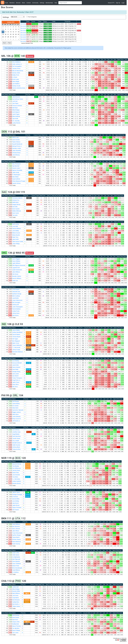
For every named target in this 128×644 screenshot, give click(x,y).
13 (6, 32)
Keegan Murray (16, 204)
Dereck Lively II (16, 168)
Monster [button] (18, 3)
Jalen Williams (16, 272)
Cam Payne (15, 103)
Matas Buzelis (16, 235)
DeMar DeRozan (17, 211)
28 (8, 37)
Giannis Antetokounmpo (19, 88)
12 (3, 32)
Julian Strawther (17, 151)
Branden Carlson (17, 276)
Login (123, 3)
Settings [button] (42, 3)
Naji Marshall (16, 166)
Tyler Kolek (15, 119)
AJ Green (15, 77)
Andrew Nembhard (17, 332)
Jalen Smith (15, 239)
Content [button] (29, 3)
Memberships (49, 3)
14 (8, 32)
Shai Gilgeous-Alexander (19, 265)
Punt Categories (32, 17)
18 (18, 32)
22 (11, 34)
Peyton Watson (16, 142)
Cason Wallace (16, 261)
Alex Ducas (15, 274)
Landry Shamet (16, 123)
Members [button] (12, 3)
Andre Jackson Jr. (17, 64)
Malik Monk (15, 202)
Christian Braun (16, 153)
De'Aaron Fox (16, 200)
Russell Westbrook (17, 144)
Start (44, 60)
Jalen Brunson (16, 97)
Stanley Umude (16, 86)
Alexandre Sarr (16, 292)
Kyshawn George (17, 294)
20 (6, 34)
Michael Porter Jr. (17, 146)
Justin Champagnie (17, 307)
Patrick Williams (17, 228)
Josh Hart (15, 101)
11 (18, 29)
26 (3, 37)
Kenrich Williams (17, 278)
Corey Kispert (16, 289)
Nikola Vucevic (16, 233)
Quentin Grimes (16, 183)
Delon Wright (16, 81)
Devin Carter (16, 213)
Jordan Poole (16, 311)
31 (8, 27)
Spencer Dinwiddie (17, 170)
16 (13, 32)
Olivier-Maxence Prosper (19, 181)
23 (13, 34)
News (23, 3)
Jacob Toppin (16, 114)
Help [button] (56, 3)
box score (23, 24)
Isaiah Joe (15, 281)
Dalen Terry (15, 237)
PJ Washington (16, 175)
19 (3, 34)
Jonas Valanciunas (17, 300)
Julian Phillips (16, 244)
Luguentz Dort (16, 268)
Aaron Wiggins (16, 259)
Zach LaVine (16, 224)
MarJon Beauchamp (18, 71)
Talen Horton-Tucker (18, 241)
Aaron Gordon (16, 140)
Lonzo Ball (15, 226)
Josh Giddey (16, 231)
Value (10, 60)
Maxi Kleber (15, 177)
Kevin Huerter (16, 209)
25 (18, 34)
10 (16, 29)
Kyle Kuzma (15, 315)
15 (11, 32)
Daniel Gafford (16, 179)
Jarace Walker (16, 330)
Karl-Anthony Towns (18, 99)
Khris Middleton (16, 62)
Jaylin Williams (16, 263)
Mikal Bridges (16, 110)
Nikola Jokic (16, 138)
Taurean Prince (16, 68)
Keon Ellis (15, 207)
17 (16, 32)
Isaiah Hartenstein (17, 270)
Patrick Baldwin (16, 309)
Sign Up (118, 3)
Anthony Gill (15, 305)
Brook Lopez (16, 79)
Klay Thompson (16, 164)
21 (8, 34)
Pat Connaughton (17, 66)
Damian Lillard (16, 73)
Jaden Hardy (16, 172)
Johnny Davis (16, 313)
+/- (96, 60)
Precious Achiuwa (17, 106)
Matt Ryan (15, 108)
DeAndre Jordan (17, 148)
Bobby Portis (16, 75)
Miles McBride (16, 116)
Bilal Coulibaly (16, 296)
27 (6, 37)
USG (93, 60)
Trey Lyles (15, 215)
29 (3, 27)
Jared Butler (16, 298)
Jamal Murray (16, 155)
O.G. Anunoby (16, 121)
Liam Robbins (16, 84)
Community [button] (35, 3)
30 (6, 27)
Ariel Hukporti (16, 112)
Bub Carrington (16, 302)
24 (16, 34)
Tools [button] (7, 3)
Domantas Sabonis (17, 198)
